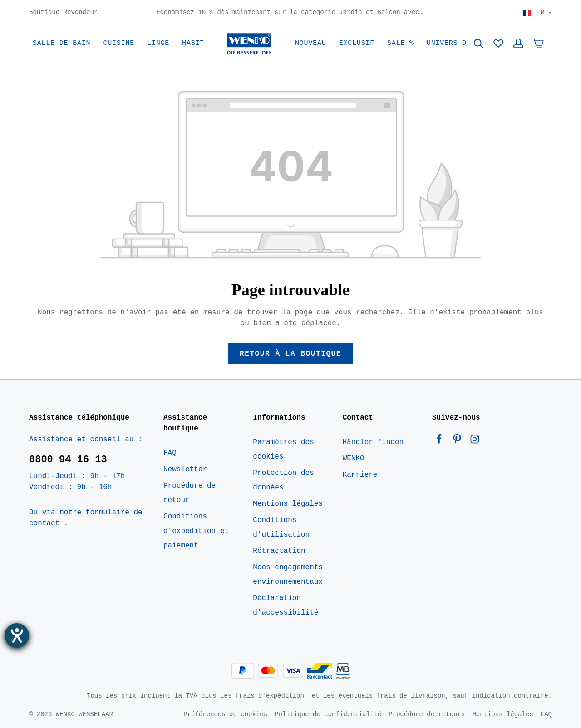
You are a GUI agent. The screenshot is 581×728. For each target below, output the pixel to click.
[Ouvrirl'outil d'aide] (17, 635)
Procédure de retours (427, 714)
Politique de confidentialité (328, 714)
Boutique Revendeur (63, 13)
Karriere (360, 475)
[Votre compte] (518, 44)
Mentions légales (288, 504)
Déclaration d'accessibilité (286, 606)
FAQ (170, 453)
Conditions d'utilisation (281, 528)
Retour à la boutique (290, 354)
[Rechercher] (478, 44)
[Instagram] (475, 441)
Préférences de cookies (225, 714)
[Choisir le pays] (537, 13)
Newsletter (185, 469)
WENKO (354, 459)
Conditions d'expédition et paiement (196, 531)
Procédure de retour (190, 493)
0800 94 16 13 (68, 459)
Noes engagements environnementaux (288, 575)
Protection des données (283, 480)
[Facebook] (441, 441)
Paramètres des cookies (283, 450)
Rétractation (279, 551)
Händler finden (373, 442)
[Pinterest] (459, 441)
